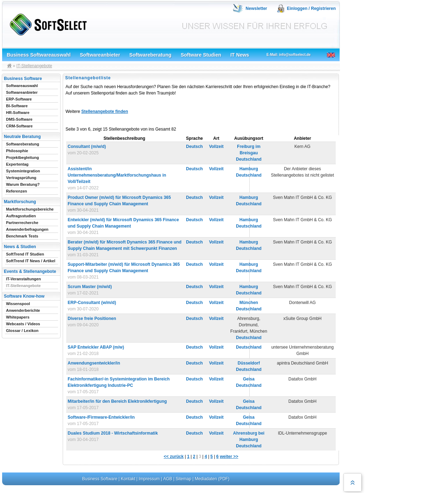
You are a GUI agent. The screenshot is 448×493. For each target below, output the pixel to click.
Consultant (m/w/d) (87, 147)
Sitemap (183, 479)
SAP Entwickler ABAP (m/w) (96, 347)
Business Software (100, 479)
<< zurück (174, 457)
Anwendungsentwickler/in (94, 363)
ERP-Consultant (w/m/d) (92, 303)
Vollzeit (216, 147)
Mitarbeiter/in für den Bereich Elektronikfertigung (117, 401)
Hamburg (249, 169)
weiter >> (229, 457)
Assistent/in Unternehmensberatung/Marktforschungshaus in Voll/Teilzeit (117, 175)
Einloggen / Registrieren (311, 8)
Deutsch (194, 147)
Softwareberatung (150, 55)
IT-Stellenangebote (34, 66)
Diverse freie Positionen (92, 319)
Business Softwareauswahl (39, 55)
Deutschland (249, 159)
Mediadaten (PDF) (212, 479)
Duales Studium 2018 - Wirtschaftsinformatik (113, 433)
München (249, 303)
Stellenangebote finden (104, 111)
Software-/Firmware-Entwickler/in (101, 417)
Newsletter (257, 8)
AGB (168, 479)
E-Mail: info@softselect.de (288, 55)
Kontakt (128, 479)
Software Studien (201, 55)
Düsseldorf (249, 363)
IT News (240, 55)
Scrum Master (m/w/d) (90, 287)
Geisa (249, 379)
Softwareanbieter (100, 55)
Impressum (149, 479)
